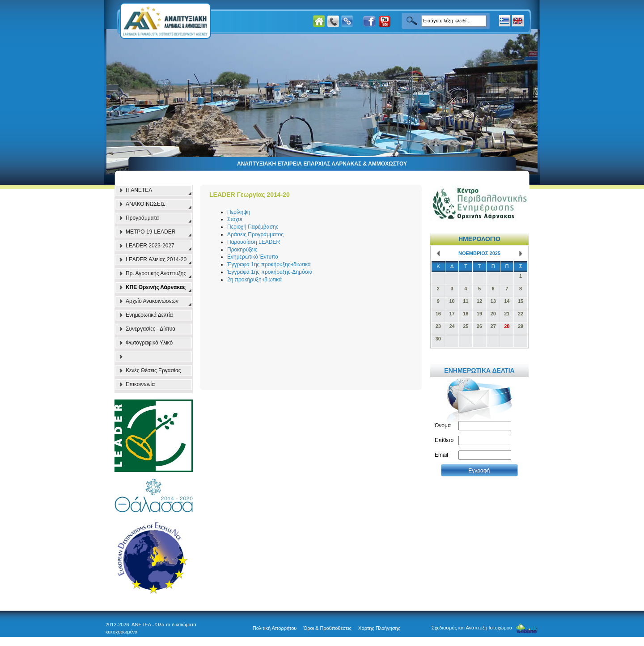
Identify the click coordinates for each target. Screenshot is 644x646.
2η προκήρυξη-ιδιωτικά (254, 280)
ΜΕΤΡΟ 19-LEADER (150, 232)
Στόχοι (235, 219)
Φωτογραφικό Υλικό (149, 343)
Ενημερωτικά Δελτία (149, 315)
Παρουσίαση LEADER (254, 242)
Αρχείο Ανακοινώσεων (152, 301)
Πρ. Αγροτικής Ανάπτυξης (156, 273)
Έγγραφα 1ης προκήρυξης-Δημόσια (270, 272)
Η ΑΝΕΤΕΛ (139, 190)
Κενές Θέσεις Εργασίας (153, 370)
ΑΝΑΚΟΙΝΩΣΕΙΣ (146, 204)
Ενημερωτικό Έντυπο (253, 257)
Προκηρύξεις (242, 250)
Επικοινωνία (140, 384)
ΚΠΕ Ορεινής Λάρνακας (156, 287)
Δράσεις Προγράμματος (255, 234)
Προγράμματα (142, 218)
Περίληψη (239, 212)
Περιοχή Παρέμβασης (253, 227)
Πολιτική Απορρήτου (275, 628)
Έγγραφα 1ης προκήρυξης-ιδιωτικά (269, 264)
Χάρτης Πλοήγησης (379, 628)
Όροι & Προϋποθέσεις (328, 628)
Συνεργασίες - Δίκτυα (150, 329)
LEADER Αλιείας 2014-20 (156, 259)
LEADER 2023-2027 (150, 246)
